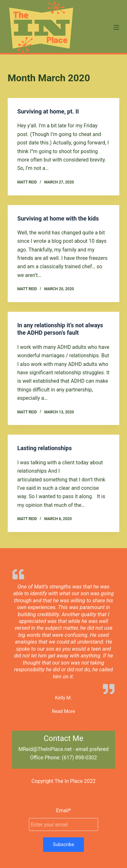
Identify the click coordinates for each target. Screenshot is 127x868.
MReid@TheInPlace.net (45, 749)
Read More (63, 711)
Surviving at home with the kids (58, 218)
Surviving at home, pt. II (48, 111)
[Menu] (116, 27)
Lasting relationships (45, 448)
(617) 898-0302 (79, 758)
